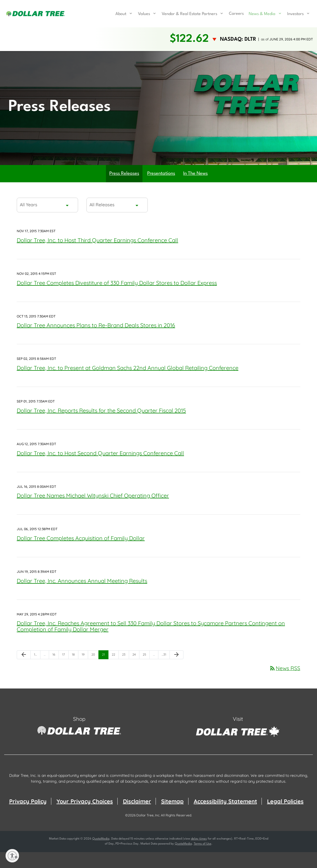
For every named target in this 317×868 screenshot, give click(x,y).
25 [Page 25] (146, 672)
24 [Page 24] (136, 672)
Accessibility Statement (225, 817)
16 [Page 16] (55, 672)
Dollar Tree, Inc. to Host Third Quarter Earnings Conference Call (97, 256)
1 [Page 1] (37, 672)
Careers (236, 14)
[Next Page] (176, 671)
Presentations (161, 190)
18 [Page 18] (75, 672)
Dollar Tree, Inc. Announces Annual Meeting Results (82, 597)
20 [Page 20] (95, 672)
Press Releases (124, 190)
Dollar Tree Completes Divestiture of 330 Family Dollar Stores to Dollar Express (117, 299)
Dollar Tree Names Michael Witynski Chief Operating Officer (93, 512)
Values (144, 14)
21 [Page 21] (105, 672)
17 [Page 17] (65, 672)
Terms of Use (203, 860)
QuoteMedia (101, 855)
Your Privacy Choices (85, 817)
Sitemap (172, 817)
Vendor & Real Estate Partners (189, 14)
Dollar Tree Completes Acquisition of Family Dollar (81, 554)
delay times (199, 855)
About (121, 14)
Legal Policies (285, 817)
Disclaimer (137, 817)
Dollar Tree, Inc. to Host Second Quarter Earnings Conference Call (100, 469)
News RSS (285, 684)
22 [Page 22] (115, 672)
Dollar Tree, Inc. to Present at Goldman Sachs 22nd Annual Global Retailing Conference (128, 384)
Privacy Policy (28, 817)
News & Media (262, 14)
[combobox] (47, 221)
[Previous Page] (24, 671)
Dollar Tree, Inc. (148, 831)
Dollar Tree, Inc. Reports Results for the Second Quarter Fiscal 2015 (101, 426)
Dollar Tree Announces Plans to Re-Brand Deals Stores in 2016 (96, 341)
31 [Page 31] (165, 672)
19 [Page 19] (85, 672)
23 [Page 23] (125, 672)
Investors (295, 14)
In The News (195, 190)
